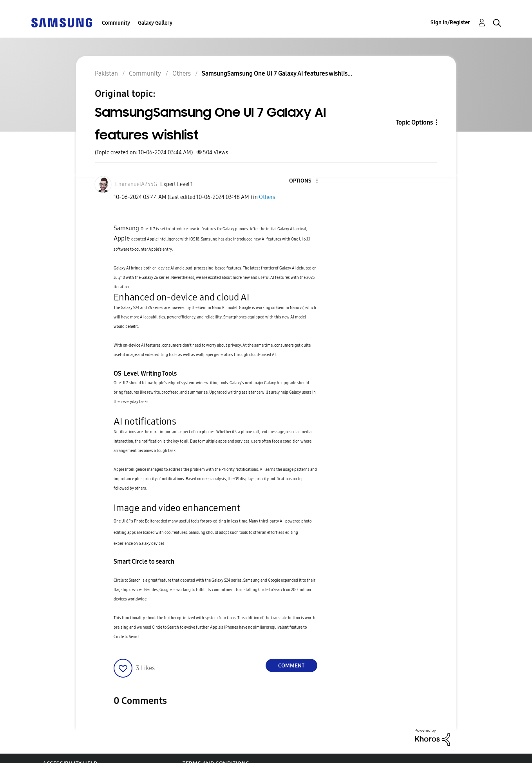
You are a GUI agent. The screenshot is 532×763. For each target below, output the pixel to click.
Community (116, 23)
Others (267, 197)
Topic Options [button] (414, 122)
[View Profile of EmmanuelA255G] (136, 184)
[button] (304, 181)
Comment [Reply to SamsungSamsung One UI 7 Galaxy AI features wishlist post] (291, 666)
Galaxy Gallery (155, 23)
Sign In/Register (450, 23)
